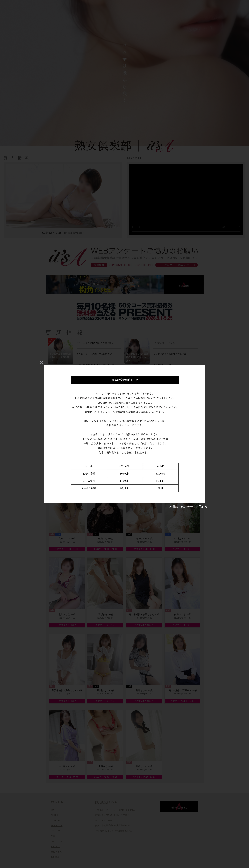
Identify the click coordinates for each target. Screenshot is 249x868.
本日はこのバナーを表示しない (190, 507)
